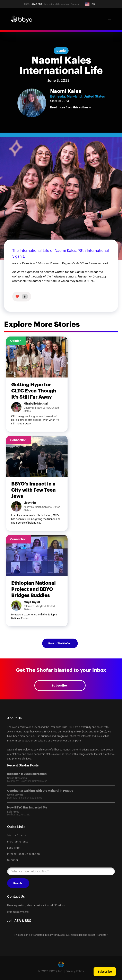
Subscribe (59, 686)
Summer (13, 860)
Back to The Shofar (59, 643)
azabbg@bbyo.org (18, 912)
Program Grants (18, 842)
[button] (90, 4)
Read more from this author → (71, 107)
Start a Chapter (17, 836)
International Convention (24, 854)
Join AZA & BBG (19, 921)
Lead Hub (14, 848)
